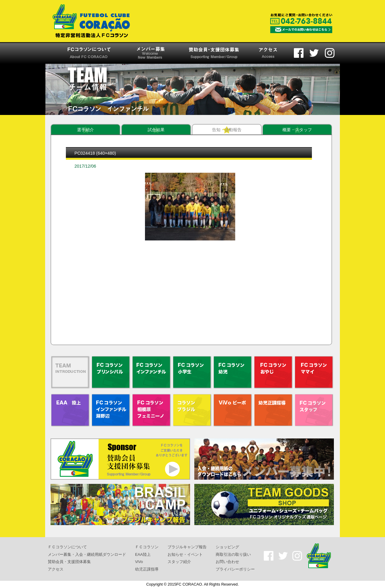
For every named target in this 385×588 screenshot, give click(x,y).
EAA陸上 (143, 554)
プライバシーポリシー (235, 569)
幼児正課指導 (147, 569)
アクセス (56, 569)
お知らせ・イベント (185, 554)
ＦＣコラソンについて (67, 547)
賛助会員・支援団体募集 (69, 562)
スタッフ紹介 (179, 562)
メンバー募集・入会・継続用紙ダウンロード (87, 554)
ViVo (139, 562)
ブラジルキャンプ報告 (187, 547)
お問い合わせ (227, 562)
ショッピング (227, 547)
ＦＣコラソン (147, 547)
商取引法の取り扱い (233, 554)
